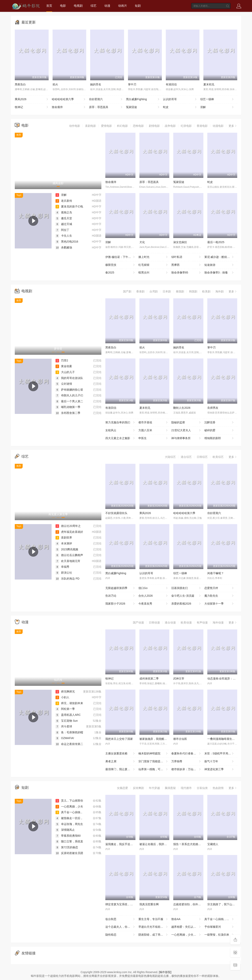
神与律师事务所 (186, 438)
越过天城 (64, 224)
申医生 (153, 438)
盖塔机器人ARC (68, 715)
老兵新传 (64, 201)
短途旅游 (219, 265)
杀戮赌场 (64, 247)
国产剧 (127, 291)
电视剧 (78, 6)
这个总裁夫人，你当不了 (120, 927)
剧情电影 (154, 126)
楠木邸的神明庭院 (153, 754)
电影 (63, 6)
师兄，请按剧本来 (69, 703)
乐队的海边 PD (67, 579)
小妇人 (62, 697)
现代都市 (186, 788)
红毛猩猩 (153, 265)
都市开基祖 (153, 423)
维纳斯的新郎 (219, 438)
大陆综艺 (170, 457)
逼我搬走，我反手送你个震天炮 (125, 844)
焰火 (55, 84)
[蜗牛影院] (165, 972)
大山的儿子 (65, 372)
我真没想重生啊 (149, 904)
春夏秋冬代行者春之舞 (186, 754)
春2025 (120, 273)
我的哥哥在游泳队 (69, 378)
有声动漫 (202, 623)
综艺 (94, 6)
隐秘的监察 (186, 423)
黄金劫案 (64, 366)
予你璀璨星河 (219, 927)
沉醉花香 (219, 423)
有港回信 (171, 84)
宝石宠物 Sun (67, 721)
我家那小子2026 (120, 604)
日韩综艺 (202, 457)
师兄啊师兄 (65, 692)
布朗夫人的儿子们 (69, 395)
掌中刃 (132, 84)
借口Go (153, 588)
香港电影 (202, 126)
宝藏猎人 (213, 844)
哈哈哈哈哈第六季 (69, 99)
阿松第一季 (65, 709)
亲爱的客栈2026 (186, 604)
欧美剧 (206, 291)
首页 (49, 6)
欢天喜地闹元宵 (68, 561)
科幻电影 (122, 126)
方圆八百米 (153, 430)
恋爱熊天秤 (219, 588)
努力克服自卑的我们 (120, 423)
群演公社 (64, 573)
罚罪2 (62, 360)
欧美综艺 (218, 457)
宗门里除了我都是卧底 (153, 762)
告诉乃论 (120, 596)
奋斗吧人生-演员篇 (186, 596)
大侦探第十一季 (219, 604)
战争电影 (170, 126)
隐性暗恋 (120, 935)
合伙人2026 (153, 596)
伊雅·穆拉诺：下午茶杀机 (121, 257)
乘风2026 (32, 99)
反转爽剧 (138, 788)
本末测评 (64, 543)
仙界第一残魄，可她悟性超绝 (155, 769)
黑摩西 (186, 265)
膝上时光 (153, 257)
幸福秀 (62, 567)
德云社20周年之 (68, 526)
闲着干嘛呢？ (216, 573)
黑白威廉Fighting (143, 99)
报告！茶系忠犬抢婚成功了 (190, 844)
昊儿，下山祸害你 (69, 801)
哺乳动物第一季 (68, 407)
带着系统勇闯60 (68, 836)
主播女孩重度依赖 (120, 754)
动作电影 (75, 126)
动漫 (107, 6)
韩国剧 (193, 291)
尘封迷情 (64, 384)
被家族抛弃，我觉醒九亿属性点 (159, 739)
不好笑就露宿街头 (116, 513)
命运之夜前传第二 (69, 744)
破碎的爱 (219, 430)
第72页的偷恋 (67, 847)
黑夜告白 (20, 84)
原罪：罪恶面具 (106, 107)
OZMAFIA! (65, 738)
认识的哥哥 (180, 99)
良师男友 (213, 408)
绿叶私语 (186, 257)
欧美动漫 (186, 623)
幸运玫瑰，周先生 (69, 824)
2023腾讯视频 (67, 549)
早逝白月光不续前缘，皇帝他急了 (155, 927)
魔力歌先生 (219, 596)
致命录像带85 (186, 273)
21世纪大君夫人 (186, 430)
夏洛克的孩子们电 (69, 206)
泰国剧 (180, 291)
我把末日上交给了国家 (119, 739)
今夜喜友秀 (153, 604)
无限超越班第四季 (120, 588)
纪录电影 (186, 126)
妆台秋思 (120, 919)
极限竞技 (120, 265)
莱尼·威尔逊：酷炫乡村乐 (220, 257)
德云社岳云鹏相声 (69, 555)
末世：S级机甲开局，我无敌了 (221, 754)
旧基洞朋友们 (186, 588)
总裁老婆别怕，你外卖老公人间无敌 (195, 904)
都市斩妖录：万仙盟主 (186, 769)
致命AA (186, 919)
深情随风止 (65, 830)
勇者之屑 (120, 762)
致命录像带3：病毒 (219, 273)
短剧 (138, 6)
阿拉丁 (62, 230)
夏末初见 (209, 84)
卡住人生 (64, 236)
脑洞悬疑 (170, 788)
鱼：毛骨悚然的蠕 (69, 732)
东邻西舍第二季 (68, 413)
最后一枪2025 (216, 242)
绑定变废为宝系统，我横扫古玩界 (126, 904)
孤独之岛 (64, 212)
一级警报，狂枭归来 (219, 935)
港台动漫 (170, 623)
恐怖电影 (138, 126)
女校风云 (120, 430)
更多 (233, 126)
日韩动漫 (154, 623)
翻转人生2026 (182, 408)
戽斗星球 (64, 726)
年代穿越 (154, 788)
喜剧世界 (64, 538)
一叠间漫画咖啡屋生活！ (222, 739)
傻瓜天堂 (64, 218)
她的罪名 (96, 84)
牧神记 (32, 107)
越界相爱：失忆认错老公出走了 (188, 927)
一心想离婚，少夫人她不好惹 (188, 935)
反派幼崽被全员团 (69, 853)
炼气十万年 (219, 762)
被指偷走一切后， (69, 818)
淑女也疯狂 (180, 242)
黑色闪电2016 (67, 242)
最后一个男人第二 (69, 401)
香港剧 (140, 291)
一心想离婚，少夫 (69, 806)
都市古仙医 (180, 739)
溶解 (217, 107)
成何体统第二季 (149, 679)
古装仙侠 (202, 788)
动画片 (123, 6)
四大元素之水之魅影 (120, 438)
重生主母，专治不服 (153, 919)
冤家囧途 (143, 107)
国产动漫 (138, 623)
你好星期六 (106, 99)
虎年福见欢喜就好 (69, 532)
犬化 (142, 242)
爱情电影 (107, 126)
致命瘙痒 (69, 107)
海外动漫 (218, 623)
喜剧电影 (91, 126)
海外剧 (220, 291)
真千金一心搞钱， (69, 812)
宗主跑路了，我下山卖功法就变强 (228, 904)
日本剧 (167, 291)
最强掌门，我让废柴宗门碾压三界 (122, 769)
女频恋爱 (122, 788)
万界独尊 (186, 762)
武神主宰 (179, 679)
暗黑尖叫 (153, 273)
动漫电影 (218, 126)
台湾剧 (154, 291)
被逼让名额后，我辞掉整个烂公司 (160, 844)
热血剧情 (218, 788)
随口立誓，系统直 (69, 841)
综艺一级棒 (217, 99)
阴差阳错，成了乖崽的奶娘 (155, 935)
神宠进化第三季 (219, 769)
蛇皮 (180, 107)
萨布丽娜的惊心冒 (69, 390)
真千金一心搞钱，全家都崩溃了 (221, 919)
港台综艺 (186, 457)
